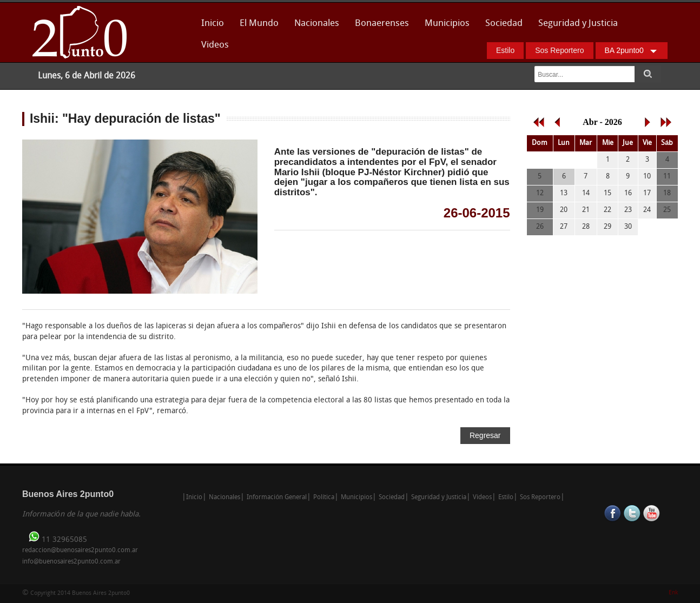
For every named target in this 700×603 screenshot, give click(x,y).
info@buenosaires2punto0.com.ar (71, 562)
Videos (215, 45)
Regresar (485, 435)
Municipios (447, 24)
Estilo (505, 50)
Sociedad (504, 24)
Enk (673, 593)
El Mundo (259, 24)
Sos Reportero (559, 50)
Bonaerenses (379, 27)
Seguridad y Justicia (578, 24)
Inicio (213, 24)
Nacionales (317, 24)
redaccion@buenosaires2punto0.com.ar (80, 551)
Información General (277, 498)
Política (324, 498)
